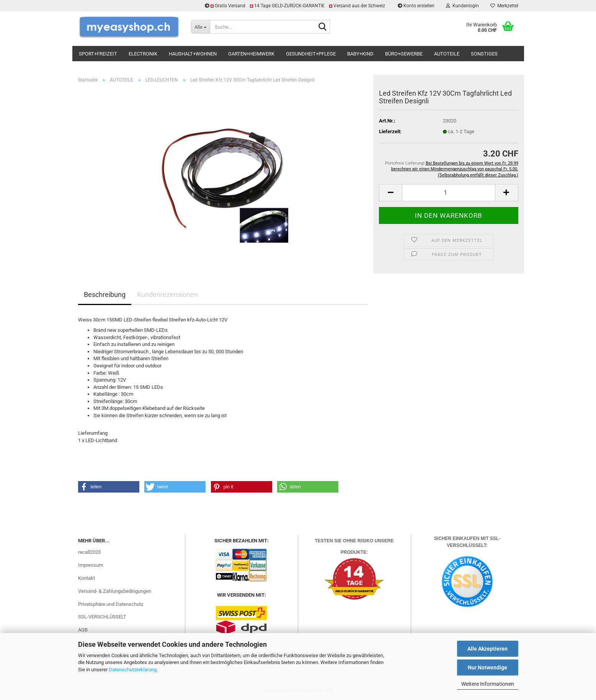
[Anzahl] (448, 193)
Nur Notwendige (487, 667)
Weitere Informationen (488, 684)
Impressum (91, 565)
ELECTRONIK (143, 54)
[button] (390, 193)
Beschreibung (105, 295)
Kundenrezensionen (167, 295)
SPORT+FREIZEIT (98, 54)
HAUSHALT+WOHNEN (193, 54)
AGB (83, 630)
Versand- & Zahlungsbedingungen (115, 591)
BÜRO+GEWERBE (404, 54)
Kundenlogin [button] (462, 6)
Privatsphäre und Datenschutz (111, 604)
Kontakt (87, 578)
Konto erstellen (416, 6)
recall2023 (89, 552)
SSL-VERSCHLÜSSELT (102, 617)
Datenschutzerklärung (133, 670)
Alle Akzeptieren (487, 649)
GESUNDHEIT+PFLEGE (311, 54)
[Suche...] (200, 27)
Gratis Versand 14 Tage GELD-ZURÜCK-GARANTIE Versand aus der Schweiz (296, 6)
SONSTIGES (484, 54)
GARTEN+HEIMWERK (251, 54)
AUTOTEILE (447, 54)
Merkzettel (504, 6)
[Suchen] (323, 27)
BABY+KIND (360, 54)
